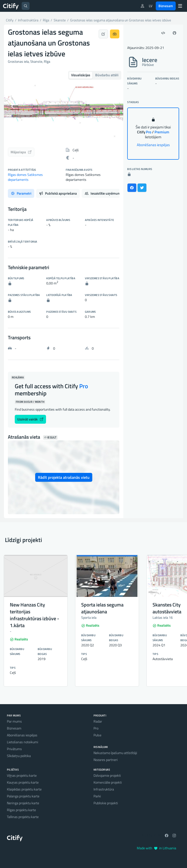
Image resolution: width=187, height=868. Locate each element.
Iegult (50, 437)
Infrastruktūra (104, 789)
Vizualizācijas (81, 75)
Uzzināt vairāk (30, 419)
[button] (13, 106)
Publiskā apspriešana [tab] (58, 193)
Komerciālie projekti (108, 782)
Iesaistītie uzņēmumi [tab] (106, 193)
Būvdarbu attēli (107, 75)
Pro (96, 728)
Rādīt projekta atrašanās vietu (64, 477)
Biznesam (166, 6)
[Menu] (180, 6)
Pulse (97, 735)
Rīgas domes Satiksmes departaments (25, 177)
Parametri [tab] (21, 193)
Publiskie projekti (106, 803)
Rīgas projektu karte (21, 810)
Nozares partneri (106, 760)
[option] (64, 106)
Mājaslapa (21, 152)
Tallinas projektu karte (23, 817)
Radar (98, 721)
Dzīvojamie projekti (107, 775)
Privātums (14, 749)
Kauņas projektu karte (23, 782)
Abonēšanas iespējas (153, 145)
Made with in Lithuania (156, 848)
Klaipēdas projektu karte (24, 789)
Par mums (14, 721)
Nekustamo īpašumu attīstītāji (115, 753)
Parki (97, 796)
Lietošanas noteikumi (23, 742)
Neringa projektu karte (23, 803)
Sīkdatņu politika (19, 756)
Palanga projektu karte (23, 796)
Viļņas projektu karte (22, 775)
